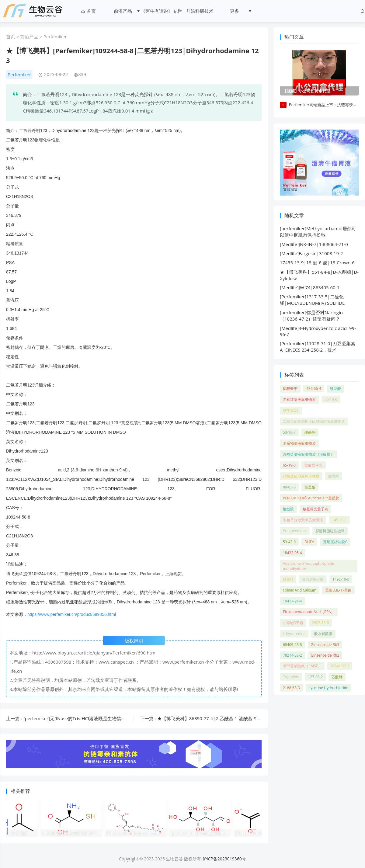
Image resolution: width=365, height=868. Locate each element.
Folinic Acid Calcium (300, 591)
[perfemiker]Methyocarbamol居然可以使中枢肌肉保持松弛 (318, 232)
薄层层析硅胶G (335, 542)
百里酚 (310, 488)
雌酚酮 (310, 433)
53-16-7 (289, 433)
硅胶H (288, 580)
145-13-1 (339, 521)
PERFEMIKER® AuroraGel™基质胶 (311, 499)
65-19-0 (289, 466)
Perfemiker (55, 36)
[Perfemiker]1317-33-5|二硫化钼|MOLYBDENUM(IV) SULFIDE (312, 300)
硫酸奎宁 (290, 389)
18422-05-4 (292, 553)
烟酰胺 (288, 510)
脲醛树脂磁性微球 (330, 531)
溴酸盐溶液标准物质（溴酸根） (308, 455)
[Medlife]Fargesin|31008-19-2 (311, 254)
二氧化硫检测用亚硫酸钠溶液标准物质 (314, 422)
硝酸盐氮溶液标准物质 (301, 477)
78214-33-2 (292, 656)
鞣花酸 (335, 389)
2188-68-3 (291, 688)
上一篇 (93, 718)
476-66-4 (314, 389)
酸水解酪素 (323, 634)
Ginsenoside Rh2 (325, 656)
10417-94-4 (292, 602)
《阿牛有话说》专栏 (160, 11)
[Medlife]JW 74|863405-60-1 (310, 288)
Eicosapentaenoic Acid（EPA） (309, 612)
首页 (87, 11)
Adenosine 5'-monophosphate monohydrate (309, 567)
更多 (233, 11)
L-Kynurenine (294, 634)
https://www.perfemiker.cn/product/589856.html (72, 614)
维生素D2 (291, 411)
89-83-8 (289, 488)
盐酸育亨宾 (314, 466)
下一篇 (239, 718)
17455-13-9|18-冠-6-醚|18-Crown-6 (317, 263)
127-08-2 (315, 677)
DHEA (309, 542)
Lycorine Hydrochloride (328, 688)
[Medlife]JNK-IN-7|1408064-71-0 (314, 245)
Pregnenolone (295, 531)
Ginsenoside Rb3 (325, 645)
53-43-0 (289, 542)
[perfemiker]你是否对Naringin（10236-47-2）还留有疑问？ (311, 316)
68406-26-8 (292, 645)
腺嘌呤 (334, 477)
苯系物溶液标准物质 (299, 444)
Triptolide (291, 677)
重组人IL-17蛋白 (338, 591)
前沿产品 (122, 11)
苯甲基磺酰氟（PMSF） (302, 667)
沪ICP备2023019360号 (224, 859)
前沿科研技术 (199, 11)
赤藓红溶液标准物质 (299, 400)
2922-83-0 (321, 623)
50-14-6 (331, 400)
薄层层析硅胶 (313, 580)
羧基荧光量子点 (315, 510)
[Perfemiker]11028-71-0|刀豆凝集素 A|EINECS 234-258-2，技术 (318, 347)
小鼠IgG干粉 (293, 623)
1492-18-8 (341, 580)
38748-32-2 (340, 667)
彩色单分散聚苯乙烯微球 (303, 521)
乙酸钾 (337, 677)
